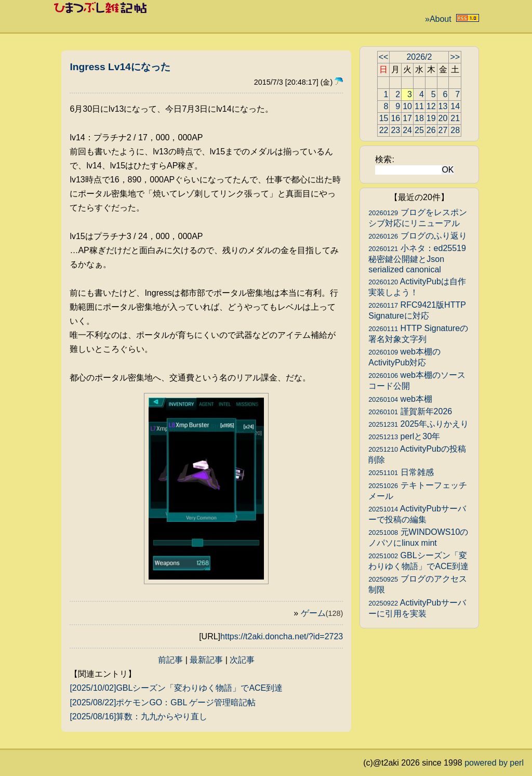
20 (443, 118)
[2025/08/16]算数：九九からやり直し (138, 716)
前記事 (170, 660)
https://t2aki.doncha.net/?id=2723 (282, 636)
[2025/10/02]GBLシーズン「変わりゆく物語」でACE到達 (176, 688)
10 (407, 106)
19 (431, 118)
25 (419, 130)
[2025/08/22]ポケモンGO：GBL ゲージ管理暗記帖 (163, 702)
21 (455, 118)
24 (407, 130)
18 (419, 118)
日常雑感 (401, 472)
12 (431, 106)
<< (384, 57)
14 (455, 106)
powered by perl (494, 763)
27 (443, 130)
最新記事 (206, 660)
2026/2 (419, 57)
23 (395, 130)
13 (443, 106)
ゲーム (322, 613)
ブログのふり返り (417, 236)
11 (419, 106)
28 (455, 130)
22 (384, 130)
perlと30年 (404, 436)
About (441, 19)
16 (395, 118)
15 (384, 118)
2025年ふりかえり (418, 424)
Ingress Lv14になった (120, 67)
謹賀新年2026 (410, 411)
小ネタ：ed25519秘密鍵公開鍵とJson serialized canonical (417, 259)
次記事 (242, 660)
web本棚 (400, 399)
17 (407, 118)
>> (455, 57)
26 (431, 130)
